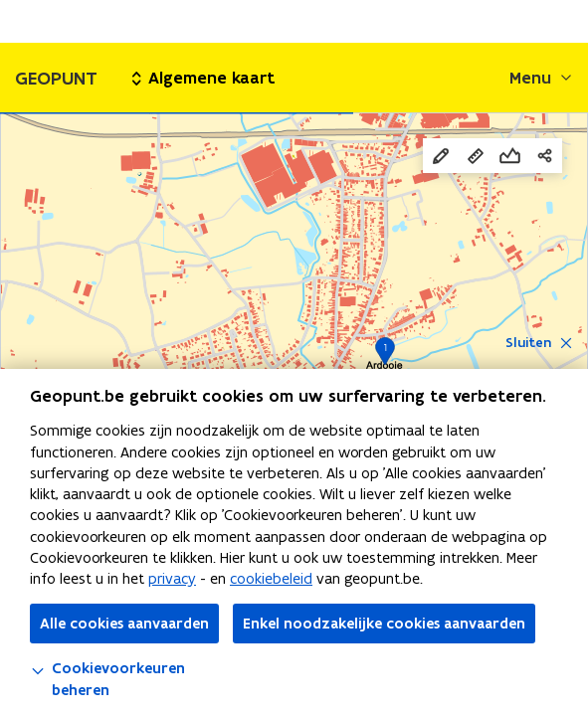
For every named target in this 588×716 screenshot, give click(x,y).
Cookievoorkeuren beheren (107, 679)
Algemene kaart (203, 78)
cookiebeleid (271, 578)
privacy (172, 578)
